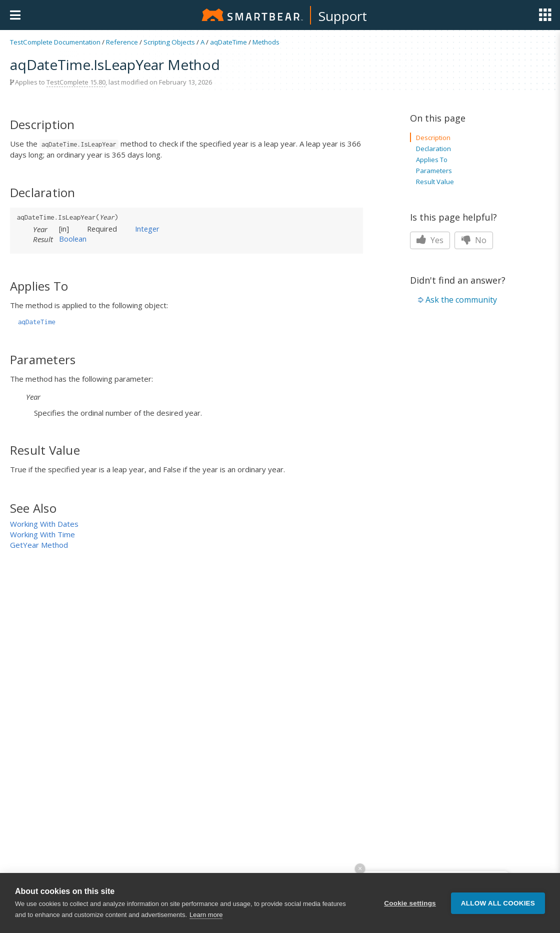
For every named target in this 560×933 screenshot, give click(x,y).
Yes (430, 240)
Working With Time (42, 534)
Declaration (433, 149)
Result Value (435, 182)
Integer (147, 229)
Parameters (434, 171)
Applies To (432, 160)
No (474, 240)
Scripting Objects (169, 42)
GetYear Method (39, 545)
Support (343, 16)
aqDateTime (228, 42)
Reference (122, 42)
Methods (266, 42)
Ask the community (461, 300)
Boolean (73, 239)
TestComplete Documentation (55, 42)
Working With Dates (44, 524)
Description (433, 138)
